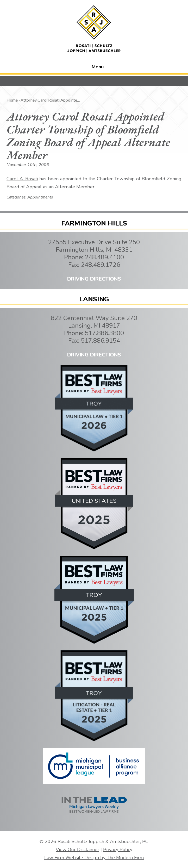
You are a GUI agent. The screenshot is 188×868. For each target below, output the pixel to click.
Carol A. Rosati (22, 179)
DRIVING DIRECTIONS (94, 279)
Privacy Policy (118, 850)
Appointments (40, 197)
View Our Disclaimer (77, 850)
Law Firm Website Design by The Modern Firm (94, 858)
